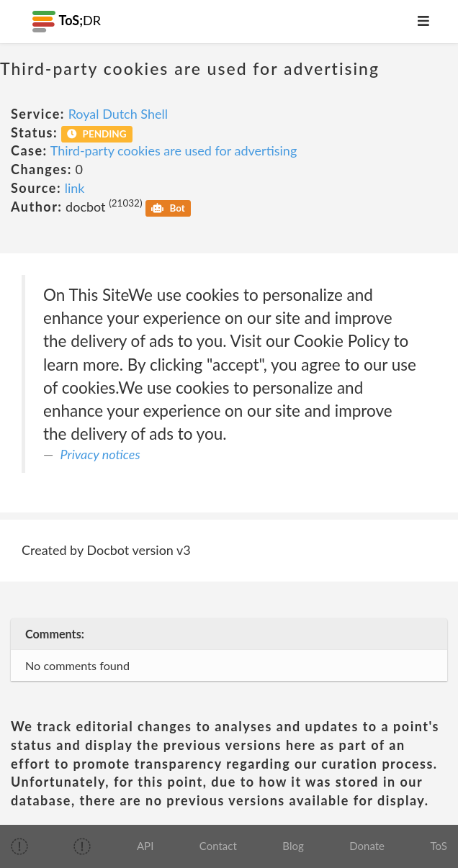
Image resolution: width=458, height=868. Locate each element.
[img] (19, 846)
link (75, 188)
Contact (218, 846)
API (145, 846)
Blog (293, 846)
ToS (439, 846)
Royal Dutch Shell (118, 114)
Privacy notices (100, 454)
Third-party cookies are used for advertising (174, 150)
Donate (367, 846)
